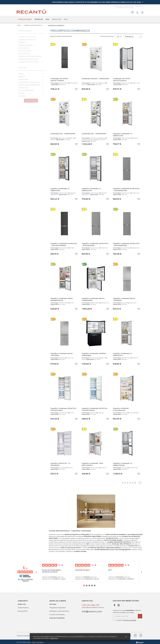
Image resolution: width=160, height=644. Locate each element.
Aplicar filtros (31, 100)
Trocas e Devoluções (57, 613)
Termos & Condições (24, 635)
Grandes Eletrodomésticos (33, 24)
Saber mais (54, 638)
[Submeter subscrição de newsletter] (140, 615)
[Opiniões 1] (84, 584)
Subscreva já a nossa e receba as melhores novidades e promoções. (127, 610)
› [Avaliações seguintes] (141, 571)
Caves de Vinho (24, 52)
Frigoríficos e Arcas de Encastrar (30, 55)
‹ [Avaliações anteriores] (36, 571)
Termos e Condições (130, 619)
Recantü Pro (57, 20)
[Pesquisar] (97, 12)
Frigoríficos (22, 41)
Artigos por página (107, 35)
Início (19, 24)
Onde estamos (139, 6)
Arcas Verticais (24, 47)
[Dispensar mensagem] (143, 2)
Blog (66, 20)
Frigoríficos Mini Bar (25, 44)
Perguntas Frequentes (58, 606)
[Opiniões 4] (92, 584)
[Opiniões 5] (95, 584)
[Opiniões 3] (89, 584)
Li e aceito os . (125, 619)
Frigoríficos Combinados (56, 24)
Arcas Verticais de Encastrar (28, 58)
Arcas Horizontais (25, 49)
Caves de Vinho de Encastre (28, 61)
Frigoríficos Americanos (27, 38)
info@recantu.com (92, 610)
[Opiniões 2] (87, 584)
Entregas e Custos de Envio (59, 610)
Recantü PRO (23, 610)
